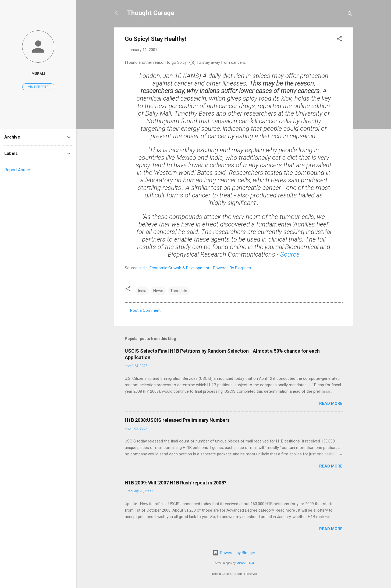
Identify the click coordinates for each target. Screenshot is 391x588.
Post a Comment (145, 310)
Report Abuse (17, 170)
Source (290, 254)
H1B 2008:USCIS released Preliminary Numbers (177, 420)
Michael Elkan (246, 563)
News (158, 291)
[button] (339, 40)
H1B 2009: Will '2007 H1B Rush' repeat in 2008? (176, 483)
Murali (38, 73)
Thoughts (179, 291)
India (142, 291)
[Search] (350, 15)
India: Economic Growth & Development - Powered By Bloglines (195, 268)
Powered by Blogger (234, 553)
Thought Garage (151, 13)
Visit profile (38, 87)
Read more (331, 403)
